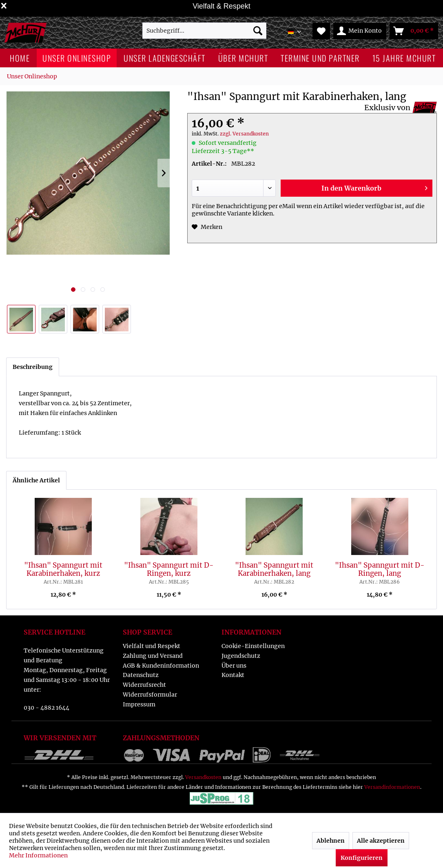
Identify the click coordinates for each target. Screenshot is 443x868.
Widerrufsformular (150, 695)
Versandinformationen (392, 787)
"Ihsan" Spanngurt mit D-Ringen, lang (380, 569)
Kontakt (233, 675)
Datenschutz (141, 675)
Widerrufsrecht (144, 685)
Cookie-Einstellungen (253, 646)
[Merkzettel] (321, 31)
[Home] (20, 58)
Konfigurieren (362, 858)
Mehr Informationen (38, 855)
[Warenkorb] (414, 31)
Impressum (139, 704)
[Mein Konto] (360, 31)
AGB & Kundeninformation (161, 666)
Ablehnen (331, 841)
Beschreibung (33, 367)
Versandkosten (203, 777)
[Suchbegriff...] (204, 31)
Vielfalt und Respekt (152, 646)
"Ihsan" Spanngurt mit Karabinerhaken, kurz (63, 569)
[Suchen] (258, 31)
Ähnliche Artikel (36, 480)
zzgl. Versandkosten (244, 134)
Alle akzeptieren (381, 841)
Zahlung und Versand (153, 656)
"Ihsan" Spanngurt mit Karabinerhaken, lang (274, 569)
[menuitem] (204, 31)
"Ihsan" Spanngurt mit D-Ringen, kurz (169, 569)
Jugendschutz (241, 656)
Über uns (234, 666)
